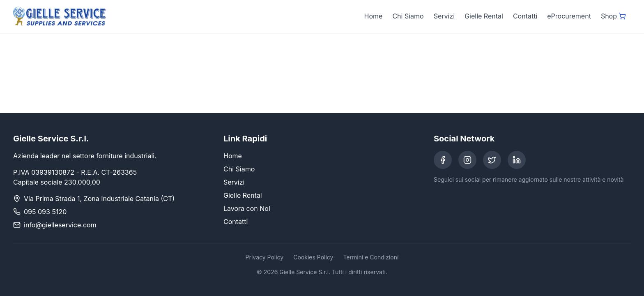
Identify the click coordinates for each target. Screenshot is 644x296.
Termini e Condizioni (371, 257)
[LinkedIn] (517, 160)
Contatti (525, 16)
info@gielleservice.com (60, 225)
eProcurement (569, 16)
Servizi (444, 16)
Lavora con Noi (247, 208)
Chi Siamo (408, 16)
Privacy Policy (265, 257)
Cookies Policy (313, 257)
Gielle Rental (484, 16)
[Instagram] (467, 160)
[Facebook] (443, 160)
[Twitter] (492, 160)
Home (374, 16)
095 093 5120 (45, 212)
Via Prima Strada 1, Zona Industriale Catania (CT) (99, 199)
